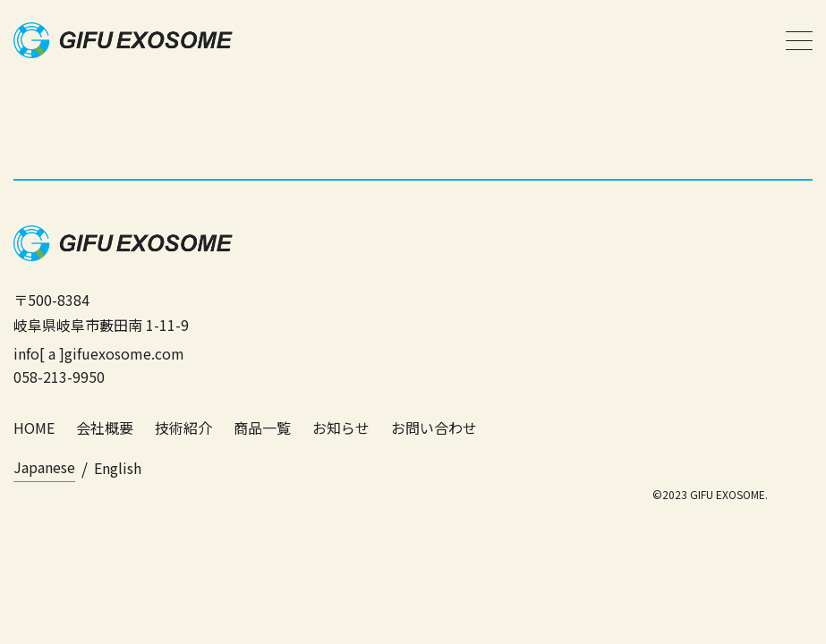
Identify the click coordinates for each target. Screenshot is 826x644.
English (118, 468)
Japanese (44, 467)
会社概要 (105, 428)
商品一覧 (262, 428)
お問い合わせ (434, 428)
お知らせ (341, 428)
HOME (34, 428)
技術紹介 (183, 428)
